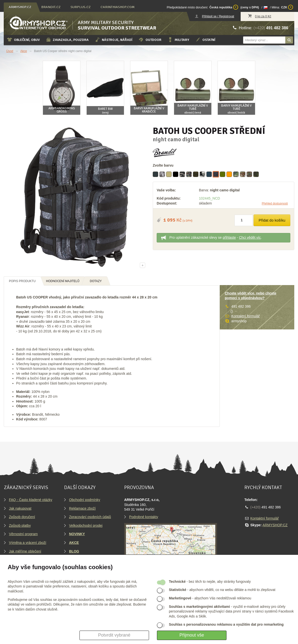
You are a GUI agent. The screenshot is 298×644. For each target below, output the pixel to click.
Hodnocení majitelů (63, 281)
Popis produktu (22, 281)
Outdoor (150, 40)
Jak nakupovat (20, 508)
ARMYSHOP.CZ (275, 525)
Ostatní (205, 40)
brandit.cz (51, 7)
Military (178, 40)
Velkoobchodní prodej (86, 526)
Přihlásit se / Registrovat (218, 16)
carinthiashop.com (118, 7)
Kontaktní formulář (246, 316)
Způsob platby (20, 526)
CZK (287, 7)
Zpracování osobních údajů (90, 517)
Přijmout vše (192, 635)
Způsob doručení (22, 517)
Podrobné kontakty (144, 517)
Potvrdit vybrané (114, 635)
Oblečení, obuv (23, 40)
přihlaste (229, 237)
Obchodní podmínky (85, 500)
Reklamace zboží (82, 508)
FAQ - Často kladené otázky (31, 500)
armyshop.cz (20, 7)
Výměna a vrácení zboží (28, 543)
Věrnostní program (23, 534)
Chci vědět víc (250, 237)
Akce (24, 51)
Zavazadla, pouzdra (67, 40)
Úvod (10, 51)
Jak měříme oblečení (25, 551)
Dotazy (96, 281)
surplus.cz (81, 7)
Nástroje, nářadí (113, 40)
